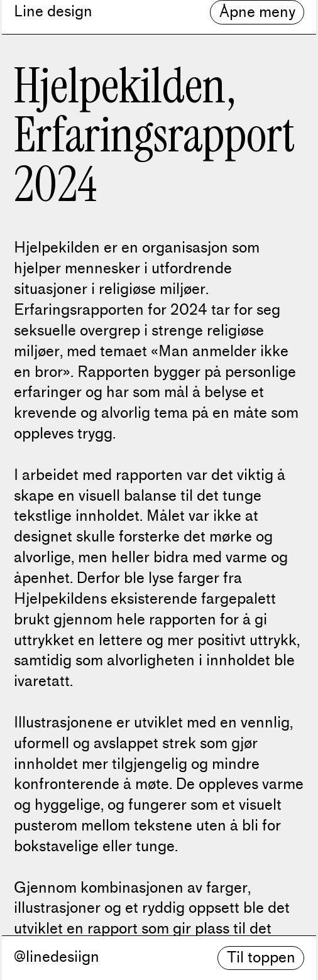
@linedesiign (57, 957)
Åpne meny (257, 12)
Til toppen (261, 957)
